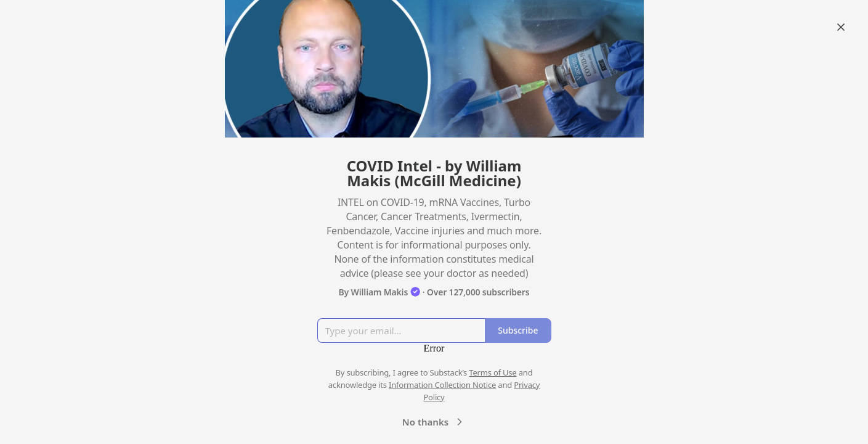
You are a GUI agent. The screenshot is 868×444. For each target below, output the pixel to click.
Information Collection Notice (442, 385)
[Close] (841, 27)
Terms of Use (493, 372)
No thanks (434, 422)
